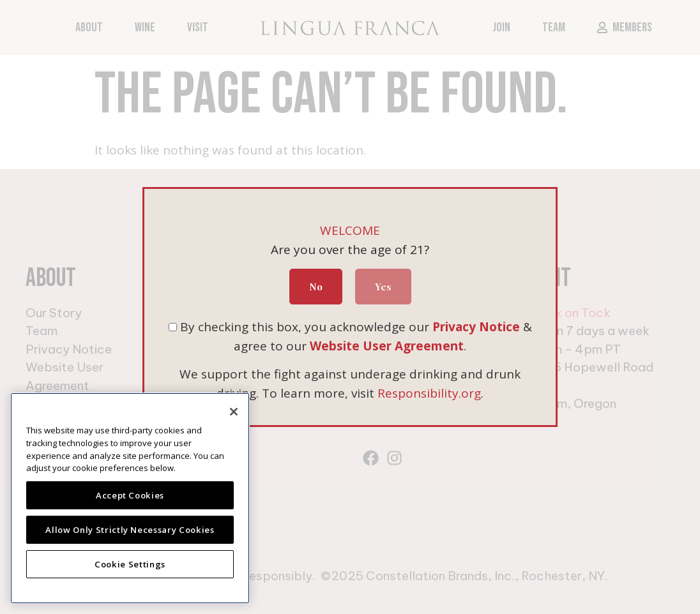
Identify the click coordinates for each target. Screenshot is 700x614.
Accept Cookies (130, 495)
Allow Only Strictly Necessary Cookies (130, 530)
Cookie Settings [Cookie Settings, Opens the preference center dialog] (130, 564)
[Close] (234, 412)
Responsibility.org (429, 393)
